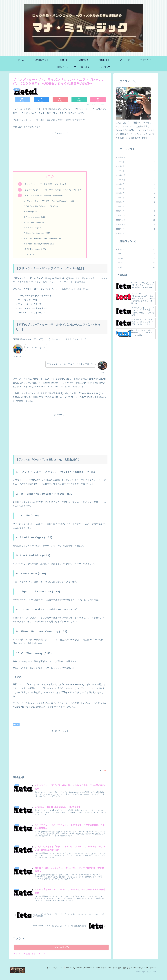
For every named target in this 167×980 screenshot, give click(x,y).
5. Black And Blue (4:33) (34, 222)
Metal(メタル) (83, 973)
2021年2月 (136, 207)
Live (137, 254)
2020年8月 (136, 233)
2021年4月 (136, 198)
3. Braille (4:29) (30, 212)
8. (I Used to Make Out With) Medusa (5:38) (42, 238)
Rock (137, 267)
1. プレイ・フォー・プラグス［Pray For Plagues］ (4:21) (49, 201)
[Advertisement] (60, 152)
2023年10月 (136, 157)
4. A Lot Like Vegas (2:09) (35, 217)
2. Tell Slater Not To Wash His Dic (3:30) (41, 206)
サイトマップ (151, 973)
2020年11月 (136, 220)
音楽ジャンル (136, 249)
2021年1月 (136, 211)
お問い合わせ (119, 973)
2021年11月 (136, 175)
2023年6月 (136, 162)
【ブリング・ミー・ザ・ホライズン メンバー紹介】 (45, 184)
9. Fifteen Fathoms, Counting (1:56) (39, 244)
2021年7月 (136, 184)
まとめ (32, 254)
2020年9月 (136, 229)
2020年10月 (136, 225)
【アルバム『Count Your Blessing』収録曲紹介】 (44, 195)
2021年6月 (136, 189)
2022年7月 (136, 166)
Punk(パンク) (70, 973)
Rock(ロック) (58, 973)
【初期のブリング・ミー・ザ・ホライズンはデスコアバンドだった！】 (53, 190)
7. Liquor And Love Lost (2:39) (37, 233)
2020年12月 (136, 216)
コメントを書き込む (61, 952)
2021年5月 (136, 193)
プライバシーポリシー (135, 973)
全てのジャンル (45, 973)
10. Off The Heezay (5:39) (35, 249)
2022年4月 (136, 171)
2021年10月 (136, 180)
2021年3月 (136, 202)
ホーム (34, 973)
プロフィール (107, 973)
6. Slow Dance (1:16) (33, 228)
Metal (16, 724)
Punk (137, 263)
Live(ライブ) (95, 973)
